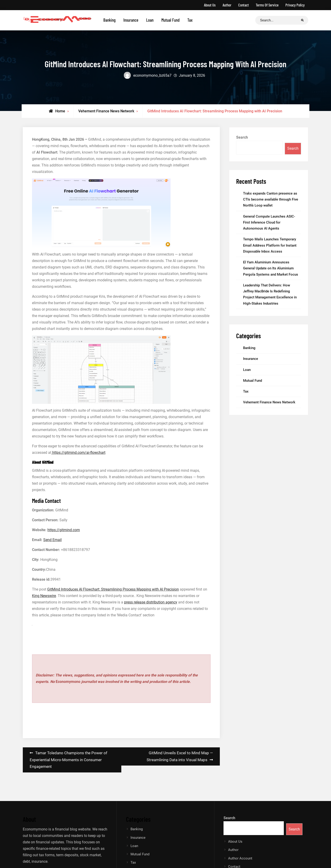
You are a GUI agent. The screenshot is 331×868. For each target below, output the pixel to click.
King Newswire (44, 596)
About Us (210, 5)
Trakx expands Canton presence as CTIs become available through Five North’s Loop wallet (271, 200)
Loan (150, 20)
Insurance (131, 20)
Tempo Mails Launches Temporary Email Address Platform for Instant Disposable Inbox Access (270, 245)
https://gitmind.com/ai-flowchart (78, 453)
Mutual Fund (170, 20)
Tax (190, 20)
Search (242, 137)
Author (227, 5)
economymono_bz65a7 (152, 75)
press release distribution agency (151, 602)
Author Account (240, 858)
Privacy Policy (295, 5)
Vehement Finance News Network (106, 111)
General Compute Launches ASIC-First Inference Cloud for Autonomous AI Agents (269, 223)
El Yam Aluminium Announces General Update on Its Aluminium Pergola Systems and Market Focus (271, 268)
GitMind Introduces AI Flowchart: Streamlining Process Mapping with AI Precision (113, 589)
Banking (109, 20)
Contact (244, 5)
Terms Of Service (267, 5)
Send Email (52, 540)
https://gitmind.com (64, 530)
